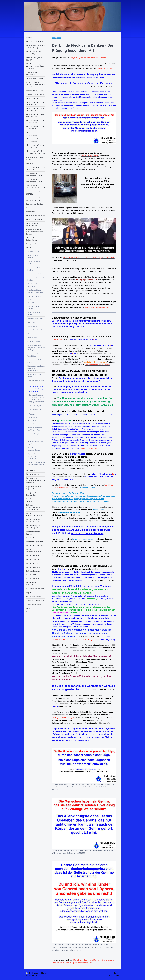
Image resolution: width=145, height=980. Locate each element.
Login (117, 973)
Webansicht (114, 976)
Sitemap (44, 973)
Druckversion (33, 973)
